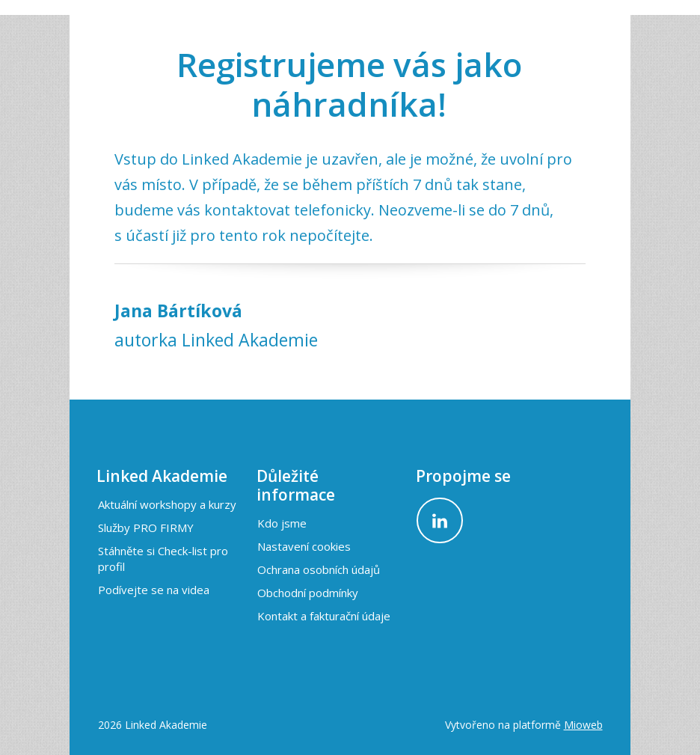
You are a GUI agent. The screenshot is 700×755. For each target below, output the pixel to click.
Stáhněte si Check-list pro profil (163, 559)
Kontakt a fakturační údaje (324, 616)
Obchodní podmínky (308, 593)
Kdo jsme (282, 523)
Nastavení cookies (304, 546)
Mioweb (583, 725)
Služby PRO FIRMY (146, 528)
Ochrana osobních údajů (319, 569)
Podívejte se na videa (154, 590)
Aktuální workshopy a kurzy (167, 504)
